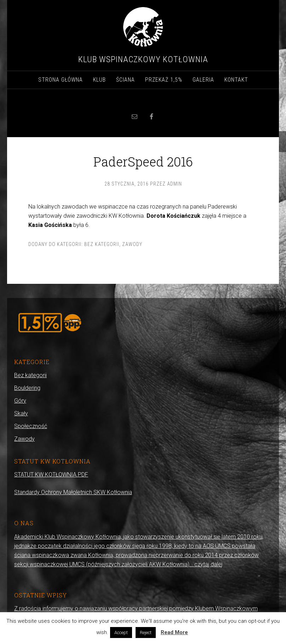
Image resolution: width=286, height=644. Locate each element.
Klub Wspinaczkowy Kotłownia (143, 59)
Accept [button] (121, 633)
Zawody (132, 244)
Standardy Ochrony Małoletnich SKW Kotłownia (73, 492)
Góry (20, 401)
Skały (21, 413)
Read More (174, 632)
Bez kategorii (102, 244)
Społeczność (31, 426)
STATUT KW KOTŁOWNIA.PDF (51, 475)
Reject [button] (146, 633)
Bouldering (27, 388)
